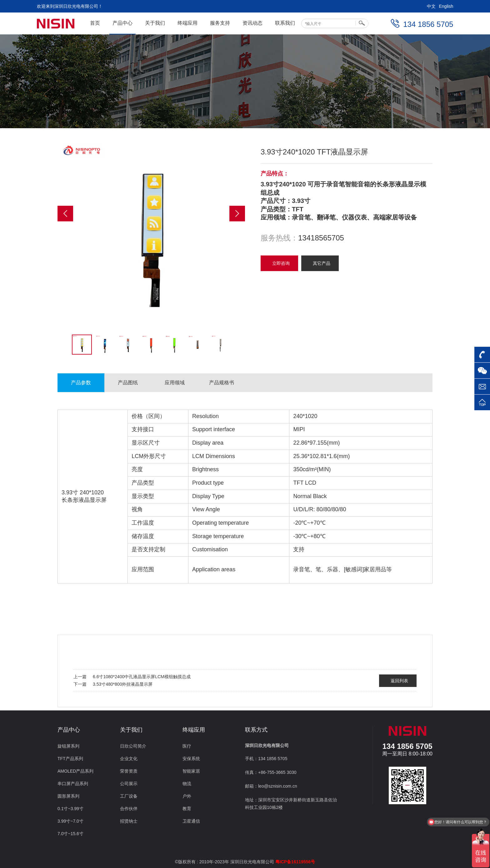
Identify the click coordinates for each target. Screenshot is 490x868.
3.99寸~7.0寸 (70, 821)
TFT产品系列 (70, 759)
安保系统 (191, 759)
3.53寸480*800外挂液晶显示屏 (123, 684)
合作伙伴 (129, 809)
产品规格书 (222, 383)
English (446, 6)
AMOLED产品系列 (75, 771)
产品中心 (122, 23)
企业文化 (129, 759)
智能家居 (191, 771)
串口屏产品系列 (73, 784)
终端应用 (187, 23)
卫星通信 (191, 821)
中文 (431, 6)
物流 (187, 784)
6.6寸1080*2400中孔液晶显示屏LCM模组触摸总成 (142, 677)
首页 (95, 23)
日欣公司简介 (133, 746)
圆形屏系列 (68, 796)
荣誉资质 (129, 771)
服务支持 (220, 23)
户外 (187, 796)
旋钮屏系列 (68, 746)
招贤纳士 (129, 821)
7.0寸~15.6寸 (70, 834)
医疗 (187, 746)
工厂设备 (129, 796)
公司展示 (129, 784)
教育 (187, 809)
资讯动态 (252, 23)
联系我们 (285, 23)
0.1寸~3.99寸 (70, 809)
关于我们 (155, 23)
